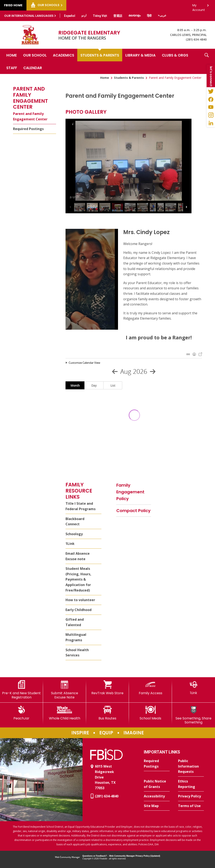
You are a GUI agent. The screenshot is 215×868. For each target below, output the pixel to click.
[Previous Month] (115, 371)
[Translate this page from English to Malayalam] (135, 15)
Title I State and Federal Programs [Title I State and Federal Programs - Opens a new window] (81, 506)
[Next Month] (153, 371)
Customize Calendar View (84, 363)
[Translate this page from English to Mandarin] (118, 16)
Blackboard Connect (75, 522)
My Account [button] (199, 6)
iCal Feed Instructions (188, 354)
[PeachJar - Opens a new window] (22, 713)
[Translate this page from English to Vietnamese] (100, 16)
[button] (207, 61)
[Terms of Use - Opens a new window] (191, 806)
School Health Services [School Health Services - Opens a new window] (77, 653)
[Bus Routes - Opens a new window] (108, 713)
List (113, 385)
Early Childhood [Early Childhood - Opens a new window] (79, 610)
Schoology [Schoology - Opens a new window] (74, 534)
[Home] (12, 55)
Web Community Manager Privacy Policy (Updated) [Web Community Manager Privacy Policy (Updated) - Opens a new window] (135, 856)
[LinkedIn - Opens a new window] (211, 123)
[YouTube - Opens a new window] (211, 107)
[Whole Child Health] (65, 713)
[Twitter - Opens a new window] (211, 91)
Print (194, 354)
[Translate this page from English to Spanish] (70, 16)
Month (75, 385)
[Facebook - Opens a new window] (211, 99)
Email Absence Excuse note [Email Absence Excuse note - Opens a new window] (78, 556)
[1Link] (193, 688)
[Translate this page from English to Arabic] (162, 15)
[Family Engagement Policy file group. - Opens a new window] (130, 492)
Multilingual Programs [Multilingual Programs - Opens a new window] (76, 637)
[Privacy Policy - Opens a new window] (191, 796)
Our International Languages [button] (29, 16)
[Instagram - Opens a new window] (211, 115)
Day (94, 385)
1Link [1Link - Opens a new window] (70, 544)
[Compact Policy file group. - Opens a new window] (133, 511)
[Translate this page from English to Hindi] (149, 16)
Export (200, 354)
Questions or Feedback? (95, 856)
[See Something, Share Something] (193, 715)
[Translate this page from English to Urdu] (84, 15)
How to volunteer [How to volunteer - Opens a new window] (80, 600)
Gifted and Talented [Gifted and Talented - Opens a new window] (75, 622)
